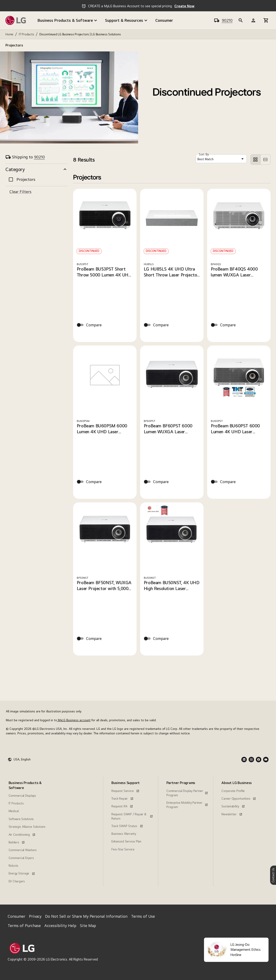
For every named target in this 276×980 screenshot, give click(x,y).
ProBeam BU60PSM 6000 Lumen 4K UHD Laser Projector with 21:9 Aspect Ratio (103, 429)
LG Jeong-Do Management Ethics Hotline (246, 950)
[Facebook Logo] (259, 760)
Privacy (35, 916)
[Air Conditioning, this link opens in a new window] (22, 834)
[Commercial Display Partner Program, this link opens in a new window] (187, 790)
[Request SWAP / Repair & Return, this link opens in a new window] (132, 814)
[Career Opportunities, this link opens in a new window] (239, 798)
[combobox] (221, 159)
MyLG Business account (74, 720)
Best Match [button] (205, 159)
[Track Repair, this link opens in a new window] (122, 798)
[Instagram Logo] (251, 760)
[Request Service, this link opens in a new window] (125, 790)
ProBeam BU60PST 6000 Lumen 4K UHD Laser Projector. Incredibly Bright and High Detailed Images (237, 429)
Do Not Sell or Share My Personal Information (86, 916)
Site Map (88, 926)
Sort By (204, 155)
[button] (37, 169)
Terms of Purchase (24, 926)
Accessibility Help (60, 926)
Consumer (164, 20)
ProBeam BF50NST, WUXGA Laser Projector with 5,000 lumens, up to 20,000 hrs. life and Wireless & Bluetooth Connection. (105, 586)
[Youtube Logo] (266, 760)
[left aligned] (256, 159)
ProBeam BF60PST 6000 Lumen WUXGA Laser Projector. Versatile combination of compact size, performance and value (170, 429)
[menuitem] (28, 832)
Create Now (184, 6)
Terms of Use (143, 916)
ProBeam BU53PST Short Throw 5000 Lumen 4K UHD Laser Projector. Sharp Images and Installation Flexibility (104, 272)
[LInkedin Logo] (244, 760)
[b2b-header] (241, 20)
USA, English (22, 759)
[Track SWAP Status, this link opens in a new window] (127, 825)
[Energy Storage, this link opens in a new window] (22, 873)
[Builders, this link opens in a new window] (17, 842)
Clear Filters (20, 192)
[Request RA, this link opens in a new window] (122, 806)
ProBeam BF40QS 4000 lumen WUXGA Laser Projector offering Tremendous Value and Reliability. (234, 272)
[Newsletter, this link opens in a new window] (232, 814)
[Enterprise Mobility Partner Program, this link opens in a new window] (187, 802)
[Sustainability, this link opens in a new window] (233, 806)
